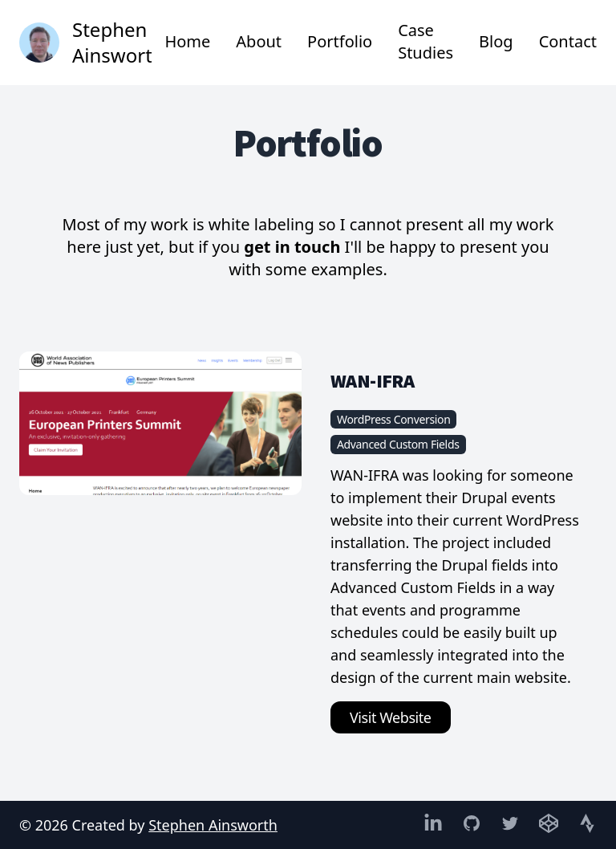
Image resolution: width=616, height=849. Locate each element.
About (259, 41)
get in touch (292, 247)
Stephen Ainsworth (213, 825)
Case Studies (426, 41)
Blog (496, 41)
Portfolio (340, 41)
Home (187, 41)
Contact (568, 41)
